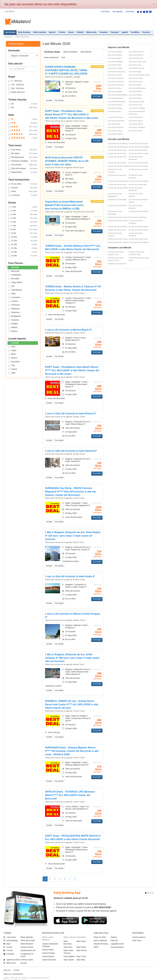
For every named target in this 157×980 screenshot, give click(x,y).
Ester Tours (137, 935)
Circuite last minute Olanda (139, 211)
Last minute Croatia (115, 68)
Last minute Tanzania (116, 127)
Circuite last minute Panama (118, 217)
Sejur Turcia (81, 951)
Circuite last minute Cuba (117, 157)
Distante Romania (101, 938)
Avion (23, 191)
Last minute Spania (136, 121)
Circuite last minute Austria (138, 144)
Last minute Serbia (136, 117)
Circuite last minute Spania (138, 227)
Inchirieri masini (27, 954)
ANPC (96, 942)
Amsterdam (15, 275)
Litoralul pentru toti (28, 945)
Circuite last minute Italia (138, 185)
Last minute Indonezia (116, 85)
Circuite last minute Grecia (138, 169)
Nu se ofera (23, 184)
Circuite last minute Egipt (117, 163)
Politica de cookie (10, 977)
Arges (12, 350)
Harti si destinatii (100, 935)
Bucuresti (14, 271)
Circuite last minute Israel (117, 185)
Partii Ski (114, 935)
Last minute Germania (116, 82)
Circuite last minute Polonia (118, 221)
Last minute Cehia (114, 65)
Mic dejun (23, 153)
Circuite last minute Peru (138, 217)
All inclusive (23, 165)
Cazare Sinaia (48, 944)
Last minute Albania (115, 52)
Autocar (23, 188)
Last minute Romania (116, 117)
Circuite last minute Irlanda (138, 181)
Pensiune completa (23, 161)
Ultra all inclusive (23, 168)
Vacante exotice (27, 942)
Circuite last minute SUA (117, 230)
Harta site (7, 965)
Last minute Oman (135, 105)
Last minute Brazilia (136, 58)
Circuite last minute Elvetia (138, 163)
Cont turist (105, 12)
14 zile (23, 252)
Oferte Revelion (27, 938)
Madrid (13, 327)
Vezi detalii (97, 96)
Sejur (7, 938)
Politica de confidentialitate (13, 969)
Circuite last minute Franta (138, 166)
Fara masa (23, 150)
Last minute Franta (136, 78)
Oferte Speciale (27, 932)
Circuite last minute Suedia (138, 230)
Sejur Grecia (81, 945)
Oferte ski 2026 (100, 932)
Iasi (11, 286)
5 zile (23, 218)
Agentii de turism (12, 954)
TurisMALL (135, 32)
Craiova (13, 301)
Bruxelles (14, 279)
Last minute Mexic (135, 98)
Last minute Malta (135, 91)
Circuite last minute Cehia (117, 150)
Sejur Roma (81, 936)
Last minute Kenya (115, 88)
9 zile (23, 233)
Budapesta (14, 316)
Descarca (66, 915)
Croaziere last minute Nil (117, 264)
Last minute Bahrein (136, 55)
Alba (12, 347)
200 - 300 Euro (16, 88)
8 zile (23, 229)
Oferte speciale (39, 32)
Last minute (10, 32)
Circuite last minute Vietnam (139, 242)
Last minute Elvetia (115, 75)
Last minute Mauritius (116, 98)
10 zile (23, 237)
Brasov (13, 331)
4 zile (23, 214)
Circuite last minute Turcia (138, 239)
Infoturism (18, 22)
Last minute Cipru (135, 65)
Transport (115, 32)
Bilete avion (91, 32)
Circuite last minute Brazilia (118, 147)
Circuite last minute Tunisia (118, 239)
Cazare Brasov (48, 951)
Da (23, 104)
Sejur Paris (68, 942)
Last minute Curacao (136, 68)
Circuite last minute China (138, 150)
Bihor (12, 354)
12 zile (23, 244)
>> (75, 879)
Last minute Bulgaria (115, 62)
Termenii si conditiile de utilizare (15, 975)
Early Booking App (67, 887)
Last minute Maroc (135, 95)
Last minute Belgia (115, 58)
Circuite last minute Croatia (139, 153)
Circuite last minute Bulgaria (139, 147)
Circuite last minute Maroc (117, 206)
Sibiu (12, 294)
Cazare (71, 32)
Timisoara (14, 305)
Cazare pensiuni (117, 942)
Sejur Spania (69, 954)
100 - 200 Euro (16, 85)
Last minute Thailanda (137, 127)
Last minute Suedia (136, 124)
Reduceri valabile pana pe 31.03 (71, 893)
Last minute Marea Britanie (118, 95)
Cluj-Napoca (15, 290)
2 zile (23, 207)
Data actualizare (71, 52)
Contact (17, 965)
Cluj (11, 365)
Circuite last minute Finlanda (118, 166)
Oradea (13, 324)
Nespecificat (23, 172)
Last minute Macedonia (137, 88)
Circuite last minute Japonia (118, 188)
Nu (23, 107)
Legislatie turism (117, 938)
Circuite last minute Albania (118, 144)
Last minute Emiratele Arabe (139, 75)
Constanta (14, 297)
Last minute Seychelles (116, 121)
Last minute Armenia (136, 52)
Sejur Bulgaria (69, 951)
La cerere (23, 195)
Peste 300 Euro (17, 92)
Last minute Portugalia (137, 108)
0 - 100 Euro (15, 81)
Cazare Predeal (48, 948)
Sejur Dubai (81, 942)
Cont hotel (130, 12)
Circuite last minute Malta (117, 200)
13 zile (23, 248)
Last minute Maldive (115, 91)
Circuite (62, 32)
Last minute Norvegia (136, 101)
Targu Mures (15, 282)
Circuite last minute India (117, 175)
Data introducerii (51, 57)
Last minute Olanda (115, 105)
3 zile (23, 211)
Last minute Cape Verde (137, 62)
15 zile (23, 256)
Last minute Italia (135, 85)
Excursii (146, 32)
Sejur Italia (81, 954)
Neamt (13, 369)
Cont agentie (117, 12)
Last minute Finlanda (115, 78)
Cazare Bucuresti (49, 954)
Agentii (125, 32)
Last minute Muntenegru (117, 101)
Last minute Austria (115, 55)
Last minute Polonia (115, 108)
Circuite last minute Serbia (117, 227)
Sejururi (52, 32)
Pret (63, 57)
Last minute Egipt (135, 72)
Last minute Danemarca (117, 72)
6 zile (23, 222)
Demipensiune (23, 157)
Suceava (14, 320)
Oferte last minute (22, 37)
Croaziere (103, 32)
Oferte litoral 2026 (28, 935)
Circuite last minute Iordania (118, 181)
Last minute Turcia (135, 131)
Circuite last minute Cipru (117, 153)
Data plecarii (86, 52)
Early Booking (24, 32)
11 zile (23, 241)
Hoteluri (80, 32)
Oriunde (14, 267)
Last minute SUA (114, 124)
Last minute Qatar (114, 111)
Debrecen (14, 309)
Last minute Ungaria (115, 134)
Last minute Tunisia (115, 131)
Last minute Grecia (136, 82)
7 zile (23, 226)
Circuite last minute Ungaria (118, 242)
